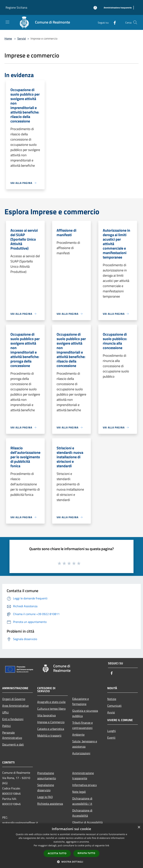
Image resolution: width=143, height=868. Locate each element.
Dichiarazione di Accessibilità (82, 813)
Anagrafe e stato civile (51, 702)
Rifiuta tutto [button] (86, 853)
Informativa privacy (85, 785)
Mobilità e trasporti (49, 735)
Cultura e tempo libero (51, 709)
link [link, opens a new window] (107, 846)
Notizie (112, 699)
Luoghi (112, 731)
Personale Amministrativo (12, 735)
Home (8, 38)
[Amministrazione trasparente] (118, 8)
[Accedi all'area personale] (95, 8)
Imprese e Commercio (51, 722)
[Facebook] (113, 22)
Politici (7, 726)
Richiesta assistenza (50, 804)
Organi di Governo (14, 699)
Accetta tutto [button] (57, 853)
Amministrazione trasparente (83, 776)
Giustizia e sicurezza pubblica (85, 713)
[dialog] (71, 846)
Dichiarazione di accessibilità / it (82, 801)
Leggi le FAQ (45, 797)
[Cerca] (135, 22)
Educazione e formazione (81, 701)
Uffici (5, 712)
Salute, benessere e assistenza (85, 744)
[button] (71, 862)
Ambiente (78, 735)
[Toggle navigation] (7, 22)
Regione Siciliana (16, 7)
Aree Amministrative (15, 706)
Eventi (111, 738)
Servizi (22, 38)
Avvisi (111, 712)
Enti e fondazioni (13, 719)
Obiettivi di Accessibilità (87, 822)
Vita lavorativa (46, 715)
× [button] (139, 827)
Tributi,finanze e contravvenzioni (82, 725)
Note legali (79, 792)
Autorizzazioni (81, 753)
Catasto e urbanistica (51, 729)
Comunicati (114, 706)
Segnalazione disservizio (46, 788)
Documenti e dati (13, 744)
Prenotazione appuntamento (47, 776)
